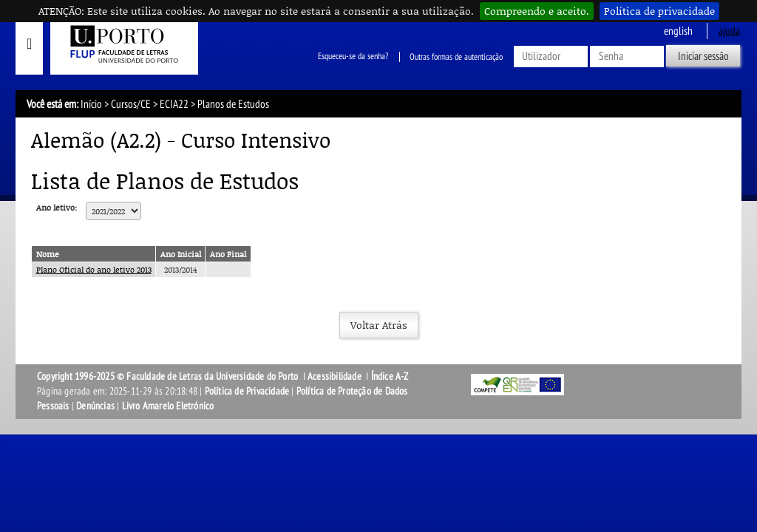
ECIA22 (174, 104)
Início (91, 104)
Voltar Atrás (379, 325)
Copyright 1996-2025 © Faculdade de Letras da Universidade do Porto (169, 376)
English (678, 31)
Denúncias (95, 406)
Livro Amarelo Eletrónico (168, 406)
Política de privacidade (659, 11)
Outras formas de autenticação (456, 57)
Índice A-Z (390, 376)
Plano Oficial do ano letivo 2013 (94, 269)
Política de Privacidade (247, 391)
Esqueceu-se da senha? (353, 57)
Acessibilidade (335, 376)
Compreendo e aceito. (537, 11)
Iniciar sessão (703, 56)
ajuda (729, 31)
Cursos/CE (131, 104)
